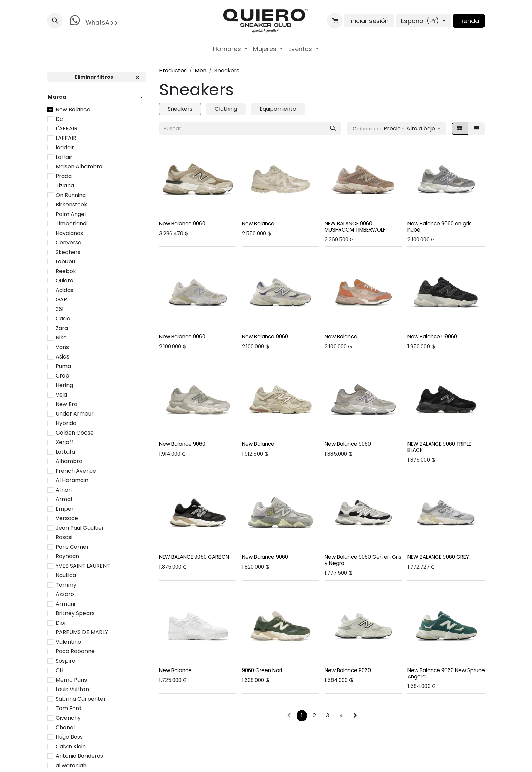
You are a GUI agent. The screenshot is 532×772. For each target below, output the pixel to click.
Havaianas (69, 233)
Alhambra (69, 461)
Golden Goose (75, 433)
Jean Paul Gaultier (80, 528)
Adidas (64, 290)
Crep (62, 376)
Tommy (66, 585)
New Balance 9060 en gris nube (440, 227)
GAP (61, 300)
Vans (62, 347)
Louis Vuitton (72, 689)
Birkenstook (71, 205)
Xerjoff (64, 442)
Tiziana (65, 186)
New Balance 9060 (182, 224)
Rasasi (64, 537)
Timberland (71, 224)
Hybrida (66, 423)
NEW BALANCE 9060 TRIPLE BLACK (439, 447)
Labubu (65, 262)
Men (201, 70)
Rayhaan (67, 556)
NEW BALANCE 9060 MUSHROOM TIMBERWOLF (355, 227)
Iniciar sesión (369, 21)
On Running (71, 195)
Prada (64, 176)
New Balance (73, 109)
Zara (62, 328)
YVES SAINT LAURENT (83, 566)
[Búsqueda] (333, 129)
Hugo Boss (69, 737)
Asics (62, 357)
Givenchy (68, 718)
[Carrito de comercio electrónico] (335, 21)
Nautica (66, 575)
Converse (69, 243)
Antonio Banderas (79, 756)
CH (60, 670)
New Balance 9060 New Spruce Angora (446, 673)
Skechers (68, 252)
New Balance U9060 (432, 337)
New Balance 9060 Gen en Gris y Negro (363, 560)
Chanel (65, 727)
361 (60, 309)
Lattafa (65, 452)
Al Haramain (72, 480)
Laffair (64, 157)
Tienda (469, 21)
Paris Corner (72, 547)
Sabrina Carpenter (81, 699)
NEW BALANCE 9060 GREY (438, 557)
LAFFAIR (66, 138)
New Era (66, 404)
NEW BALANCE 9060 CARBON (194, 557)
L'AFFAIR (66, 128)
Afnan (64, 490)
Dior (61, 623)
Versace (67, 518)
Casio (63, 319)
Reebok (66, 271)
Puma (63, 366)
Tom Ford (69, 708)
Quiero (64, 281)
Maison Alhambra (79, 167)
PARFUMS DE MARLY (82, 632)
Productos (173, 70)
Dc (59, 119)
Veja (61, 395)
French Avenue (76, 471)
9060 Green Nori (262, 670)
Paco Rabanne (75, 651)
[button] (55, 21)
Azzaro (65, 594)
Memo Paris (71, 680)
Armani (65, 604)
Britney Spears (75, 613)
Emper (65, 509)
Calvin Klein (71, 746)
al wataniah (71, 765)
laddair (65, 148)
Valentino (68, 642)
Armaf (64, 499)
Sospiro (65, 661)
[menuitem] (230, 49)
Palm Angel (71, 214)
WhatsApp (92, 21)
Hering (64, 385)
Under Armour (75, 414)
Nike (61, 338)
